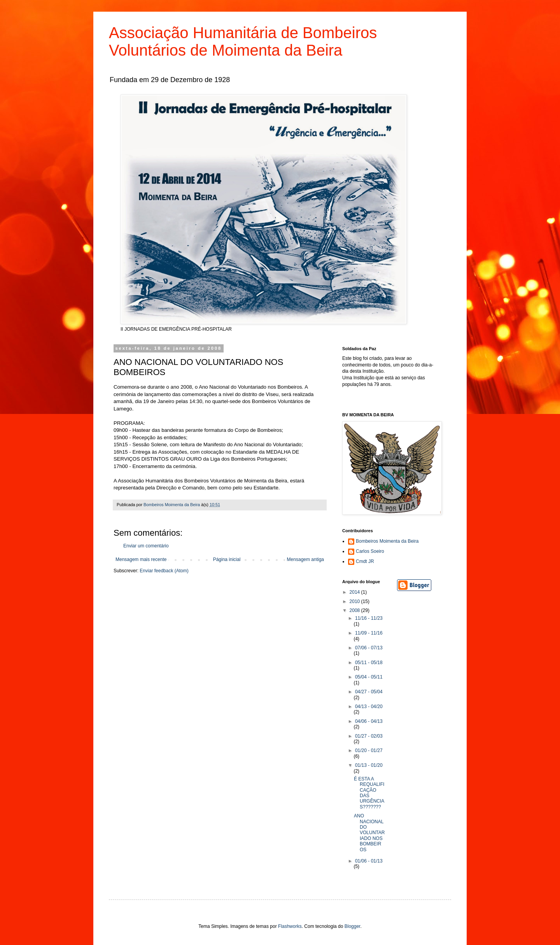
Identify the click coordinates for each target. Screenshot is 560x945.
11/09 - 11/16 (369, 633)
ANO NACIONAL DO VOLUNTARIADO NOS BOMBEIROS (369, 833)
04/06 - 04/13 (369, 721)
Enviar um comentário (146, 546)
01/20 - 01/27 (369, 750)
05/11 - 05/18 (369, 663)
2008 (355, 610)
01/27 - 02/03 (369, 736)
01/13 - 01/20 (369, 765)
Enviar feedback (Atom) (164, 571)
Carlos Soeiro (370, 551)
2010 (355, 601)
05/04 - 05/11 (369, 677)
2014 (355, 592)
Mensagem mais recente (141, 559)
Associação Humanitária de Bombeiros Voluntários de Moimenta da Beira (243, 41)
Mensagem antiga (305, 559)
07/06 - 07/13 (369, 648)
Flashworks (290, 926)
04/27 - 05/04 (369, 692)
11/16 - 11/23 (369, 618)
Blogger (353, 926)
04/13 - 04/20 (369, 707)
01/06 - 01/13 (369, 861)
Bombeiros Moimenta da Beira (387, 541)
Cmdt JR (365, 561)
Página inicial (227, 559)
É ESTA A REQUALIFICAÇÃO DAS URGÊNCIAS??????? (369, 793)
